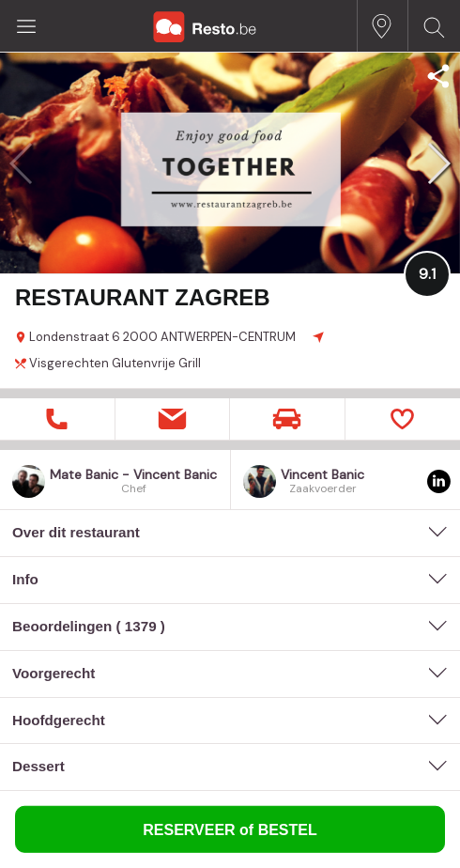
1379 (141, 626)
